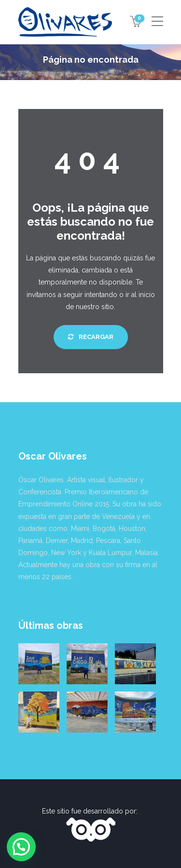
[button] (21, 847)
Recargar (91, 337)
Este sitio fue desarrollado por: (91, 811)
